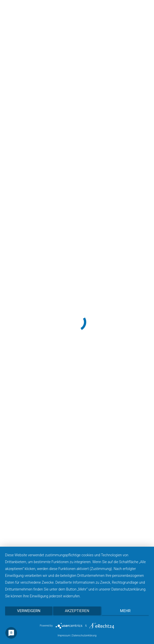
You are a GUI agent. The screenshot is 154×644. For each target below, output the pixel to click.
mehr (125, 611)
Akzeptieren (77, 611)
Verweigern (29, 611)
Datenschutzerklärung (84, 636)
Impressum (64, 636)
